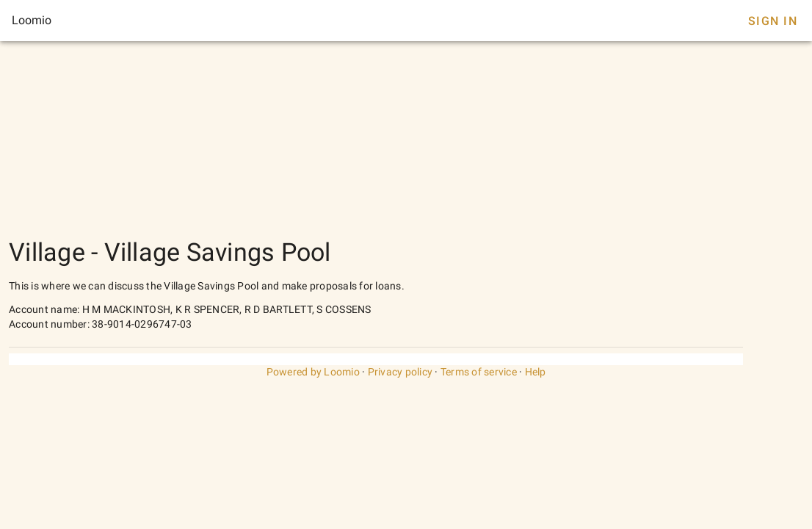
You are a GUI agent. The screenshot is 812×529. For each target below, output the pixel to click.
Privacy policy (400, 372)
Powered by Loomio (313, 372)
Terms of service (479, 372)
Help (536, 372)
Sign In (773, 21)
